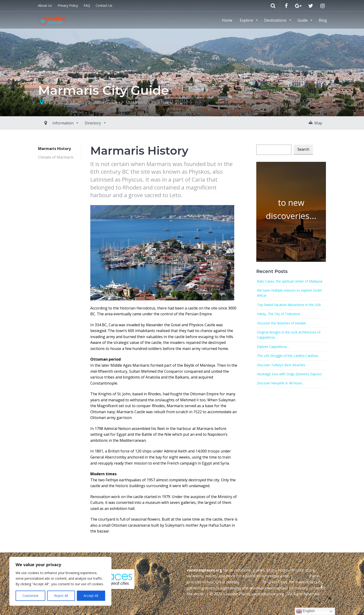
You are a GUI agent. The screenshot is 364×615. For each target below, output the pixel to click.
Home (227, 20)
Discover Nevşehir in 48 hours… (281, 383)
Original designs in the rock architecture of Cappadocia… (289, 335)
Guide (303, 20)
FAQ (87, 5)
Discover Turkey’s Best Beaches (281, 365)
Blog (323, 20)
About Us (45, 5)
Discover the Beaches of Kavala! (281, 323)
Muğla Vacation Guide (94, 102)
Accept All (91, 596)
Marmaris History (54, 149)
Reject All (61, 596)
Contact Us (104, 5)
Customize (31, 596)
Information (53, 123)
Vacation (301, 576)
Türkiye (54, 102)
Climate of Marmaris (56, 157)
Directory (83, 123)
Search (303, 149)
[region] (60, 581)
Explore (247, 20)
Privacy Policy (68, 5)
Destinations (276, 20)
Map (315, 123)
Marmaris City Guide (148, 102)
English (306, 611)
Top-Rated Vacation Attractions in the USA (289, 305)
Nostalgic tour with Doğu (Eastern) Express (289, 374)
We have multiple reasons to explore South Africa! (289, 293)
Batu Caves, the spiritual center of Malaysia (290, 281)
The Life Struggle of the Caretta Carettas (288, 356)
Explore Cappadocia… (273, 347)
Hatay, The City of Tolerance (279, 314)
